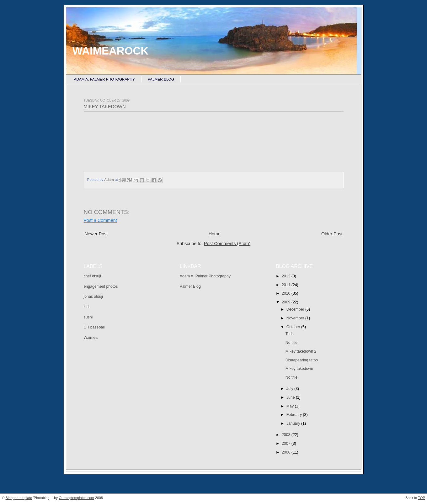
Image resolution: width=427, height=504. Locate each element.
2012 (287, 276)
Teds (290, 334)
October (294, 327)
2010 (287, 293)
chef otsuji (92, 276)
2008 (287, 435)
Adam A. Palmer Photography (104, 79)
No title (291, 343)
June (291, 397)
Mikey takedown (299, 369)
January (294, 423)
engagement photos (101, 286)
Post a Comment (100, 220)
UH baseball (94, 327)
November (296, 318)
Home (215, 234)
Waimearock (111, 51)
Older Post (332, 234)
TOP (422, 498)
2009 (287, 302)
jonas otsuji (93, 297)
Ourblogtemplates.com (76, 498)
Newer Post (96, 234)
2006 (287, 452)
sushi (88, 317)
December (296, 309)
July (290, 389)
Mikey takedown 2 (301, 351)
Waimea (91, 338)
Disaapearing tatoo (302, 360)
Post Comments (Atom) (227, 244)
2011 (287, 285)
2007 (287, 444)
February (295, 415)
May (291, 406)
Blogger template (19, 498)
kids (87, 307)
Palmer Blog (161, 79)
